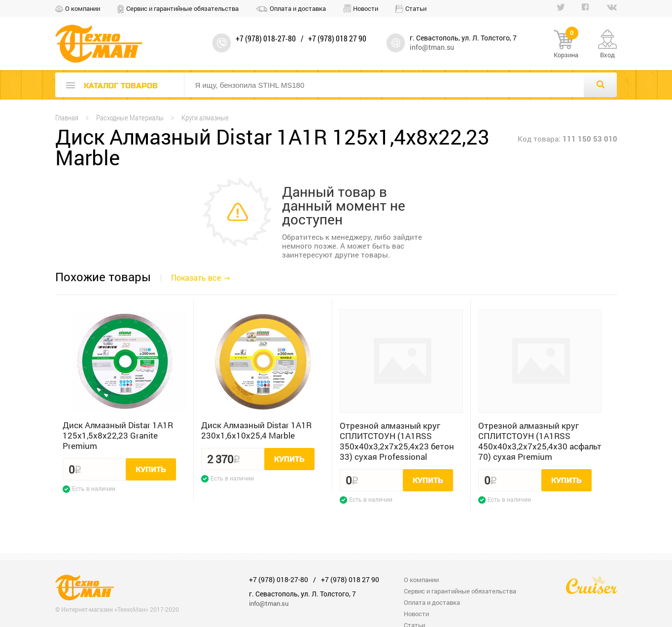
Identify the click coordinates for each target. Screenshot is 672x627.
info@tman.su (432, 47)
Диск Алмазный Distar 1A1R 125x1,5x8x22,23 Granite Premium (118, 435)
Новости (366, 8)
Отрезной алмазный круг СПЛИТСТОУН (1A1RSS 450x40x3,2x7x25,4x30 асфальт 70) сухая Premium (540, 441)
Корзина (566, 44)
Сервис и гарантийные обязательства (182, 8)
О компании (83, 8)
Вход (607, 55)
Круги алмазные (205, 118)
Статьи (416, 8)
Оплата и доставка (298, 8)
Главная (67, 118)
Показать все (196, 277)
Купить (151, 470)
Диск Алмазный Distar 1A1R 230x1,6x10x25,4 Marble (256, 430)
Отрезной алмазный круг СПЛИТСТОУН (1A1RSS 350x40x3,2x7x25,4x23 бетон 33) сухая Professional (397, 441)
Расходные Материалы (130, 118)
